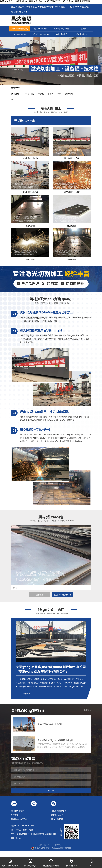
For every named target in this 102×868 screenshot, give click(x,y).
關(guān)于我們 (41, 29)
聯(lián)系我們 (82, 34)
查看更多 (40, 595)
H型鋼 (53, 94)
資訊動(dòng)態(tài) (41, 34)
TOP (92, 862)
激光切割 (71, 94)
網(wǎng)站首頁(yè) (20, 29)
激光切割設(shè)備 (61, 29)
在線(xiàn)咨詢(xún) (62, 595)
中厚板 (43, 94)
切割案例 (82, 29)
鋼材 (61, 94)
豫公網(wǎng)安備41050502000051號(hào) (51, 848)
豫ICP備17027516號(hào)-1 (51, 845)
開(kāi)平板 (31, 94)
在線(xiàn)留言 (62, 34)
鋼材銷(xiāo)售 (20, 34)
